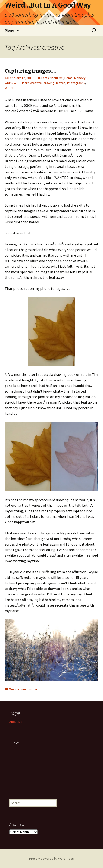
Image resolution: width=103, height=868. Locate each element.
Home (69, 78)
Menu (10, 30)
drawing (49, 83)
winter (9, 88)
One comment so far (23, 689)
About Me (16, 722)
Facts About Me (52, 78)
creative (36, 83)
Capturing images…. (30, 71)
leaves (61, 83)
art (27, 83)
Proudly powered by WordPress (51, 859)
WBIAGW (10, 83)
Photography (76, 83)
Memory (80, 78)
